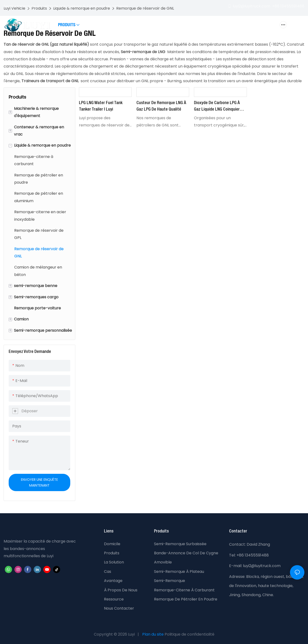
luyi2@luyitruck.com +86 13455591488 (266, 6)
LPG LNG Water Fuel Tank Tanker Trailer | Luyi (101, 106)
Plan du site (153, 634)
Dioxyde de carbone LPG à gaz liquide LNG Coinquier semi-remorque (217, 107)
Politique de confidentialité (189, 634)
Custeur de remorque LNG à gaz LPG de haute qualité (161, 106)
